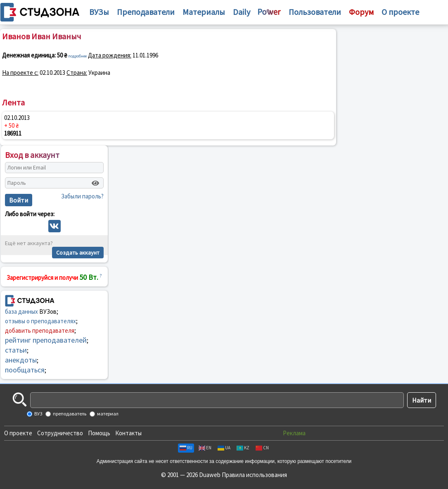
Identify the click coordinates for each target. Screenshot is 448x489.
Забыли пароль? (82, 196)
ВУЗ (38, 414)
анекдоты (21, 360)
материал (107, 414)
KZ (243, 448)
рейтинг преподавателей (46, 340)
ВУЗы (99, 12)
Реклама (294, 433)
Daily (242, 12)
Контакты (128, 433)
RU (186, 448)
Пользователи (315, 12)
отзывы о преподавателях (40, 321)
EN (205, 448)
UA (224, 448)
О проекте (18, 433)
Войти (19, 200)
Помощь (99, 433)
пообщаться (25, 370)
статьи (16, 350)
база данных (21, 311)
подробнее (77, 56)
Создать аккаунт (78, 253)
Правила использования (254, 475)
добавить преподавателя (40, 330)
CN (262, 448)
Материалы (204, 12)
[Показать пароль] (95, 183)
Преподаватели (146, 12)
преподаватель (69, 414)
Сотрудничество (60, 433)
